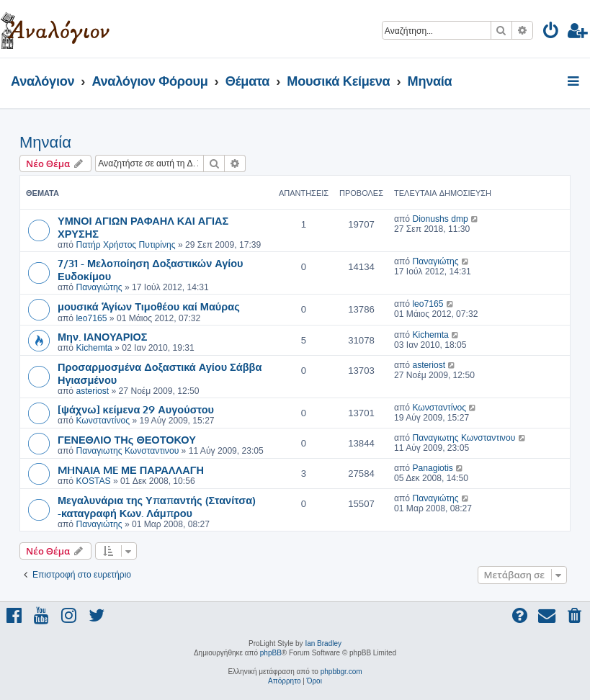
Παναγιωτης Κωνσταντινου (127, 451)
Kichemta (94, 348)
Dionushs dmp (440, 219)
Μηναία (45, 142)
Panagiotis (432, 468)
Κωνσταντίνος (103, 421)
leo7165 (91, 318)
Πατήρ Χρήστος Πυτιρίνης (125, 245)
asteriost (92, 391)
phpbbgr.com (341, 672)
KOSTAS (93, 481)
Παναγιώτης (99, 287)
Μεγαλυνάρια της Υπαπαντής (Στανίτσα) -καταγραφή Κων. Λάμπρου (157, 506)
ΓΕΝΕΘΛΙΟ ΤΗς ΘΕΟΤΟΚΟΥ (127, 439)
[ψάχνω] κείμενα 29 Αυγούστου (136, 409)
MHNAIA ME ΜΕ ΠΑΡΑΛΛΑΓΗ (131, 470)
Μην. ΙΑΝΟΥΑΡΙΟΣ (102, 336)
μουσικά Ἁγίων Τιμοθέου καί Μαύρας (149, 306)
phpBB (271, 653)
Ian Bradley (323, 643)
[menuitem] (551, 33)
